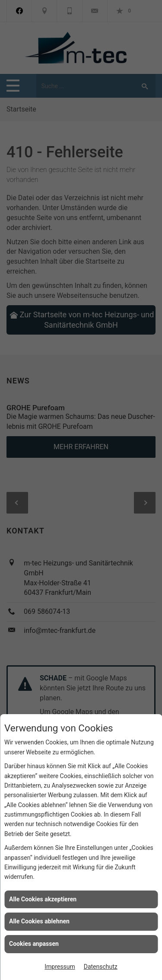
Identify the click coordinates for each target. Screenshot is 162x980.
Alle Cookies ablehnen (39, 921)
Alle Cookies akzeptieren (43, 899)
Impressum (60, 967)
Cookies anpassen (34, 944)
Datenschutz (101, 967)
